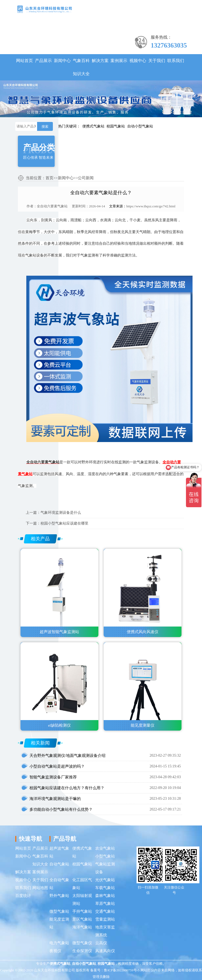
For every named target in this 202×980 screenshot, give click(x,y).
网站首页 (24, 61)
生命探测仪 (82, 951)
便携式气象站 (93, 126)
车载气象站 (105, 888)
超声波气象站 (59, 852)
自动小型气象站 (140, 126)
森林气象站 (105, 896)
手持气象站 (82, 911)
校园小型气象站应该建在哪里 (64, 523)
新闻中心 (62, 61)
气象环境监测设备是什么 (61, 513)
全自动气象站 (59, 884)
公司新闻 (86, 178)
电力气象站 (59, 943)
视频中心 (138, 61)
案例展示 (119, 61)
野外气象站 (59, 896)
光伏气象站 (105, 880)
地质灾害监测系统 (105, 931)
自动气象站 (59, 864)
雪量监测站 (105, 919)
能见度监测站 (59, 923)
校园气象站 (116, 126)
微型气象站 (59, 911)
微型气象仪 (82, 943)
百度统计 (23, 896)
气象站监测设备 (105, 868)
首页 (49, 178)
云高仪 (101, 943)
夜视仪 (55, 951)
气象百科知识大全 (81, 67)
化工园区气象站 (82, 884)
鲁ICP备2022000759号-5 (122, 970)
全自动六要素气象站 (52, 206)
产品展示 (43, 61)
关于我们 (157, 61)
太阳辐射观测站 (82, 900)
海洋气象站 (82, 927)
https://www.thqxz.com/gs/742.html (151, 206)
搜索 (45, 127)
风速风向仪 (105, 951)
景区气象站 (82, 919)
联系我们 (176, 61)
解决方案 (100, 61)
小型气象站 (105, 856)
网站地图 (40, 888)
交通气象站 (105, 911)
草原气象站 (105, 904)
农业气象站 (105, 848)
